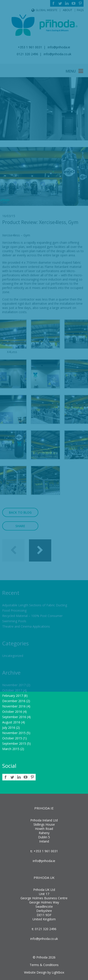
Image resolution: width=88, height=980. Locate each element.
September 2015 (14, 743)
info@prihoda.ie (44, 861)
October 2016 (12, 712)
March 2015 (11, 749)
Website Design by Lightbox (44, 972)
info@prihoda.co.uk (44, 939)
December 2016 (14, 701)
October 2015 (12, 738)
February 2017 (13, 696)
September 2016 (14, 717)
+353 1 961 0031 (45, 851)
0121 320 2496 (45, 929)
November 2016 (14, 706)
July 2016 (9, 728)
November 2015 (14, 733)
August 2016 (11, 722)
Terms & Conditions (44, 965)
